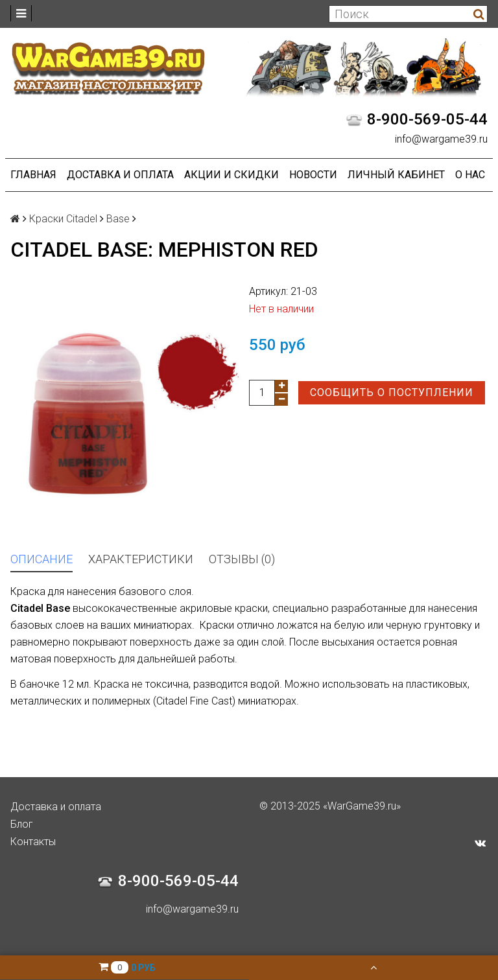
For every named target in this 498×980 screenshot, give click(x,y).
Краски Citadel (63, 219)
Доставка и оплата (120, 175)
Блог (22, 824)
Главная (33, 175)
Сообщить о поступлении (392, 392)
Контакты (33, 842)
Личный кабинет (396, 175)
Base (118, 219)
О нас (470, 175)
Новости (313, 175)
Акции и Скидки (231, 175)
